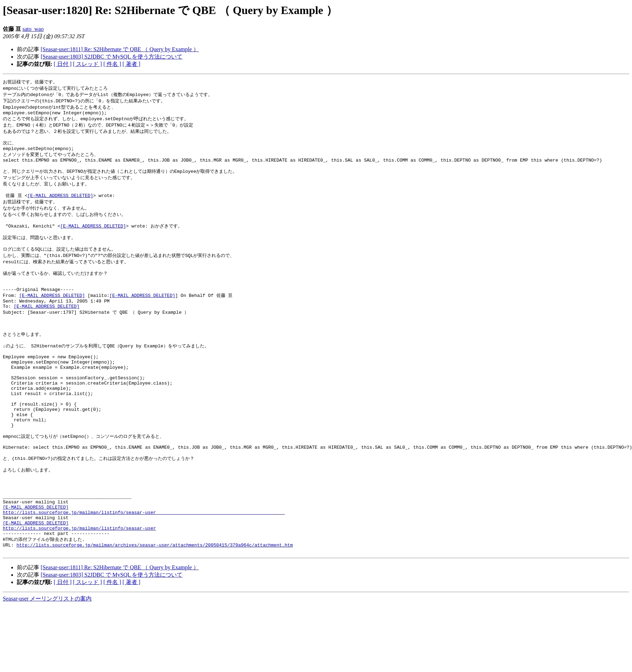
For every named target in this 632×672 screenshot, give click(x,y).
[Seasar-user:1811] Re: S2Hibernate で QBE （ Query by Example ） (120, 49)
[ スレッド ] (88, 64)
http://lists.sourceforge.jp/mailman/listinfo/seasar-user (79, 591)
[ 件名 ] (112, 64)
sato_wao (33, 29)
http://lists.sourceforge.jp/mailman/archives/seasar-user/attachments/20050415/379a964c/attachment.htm (155, 610)
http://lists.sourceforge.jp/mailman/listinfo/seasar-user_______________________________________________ (144, 572)
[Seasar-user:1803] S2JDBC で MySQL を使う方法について (112, 57)
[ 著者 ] (131, 64)
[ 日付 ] (63, 64)
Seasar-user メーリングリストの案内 (47, 665)
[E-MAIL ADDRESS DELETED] (60, 206)
